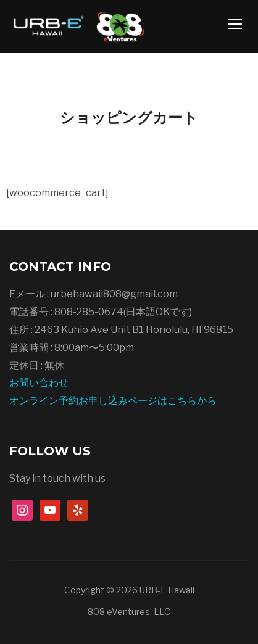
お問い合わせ (39, 383)
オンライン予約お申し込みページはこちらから (113, 401)
